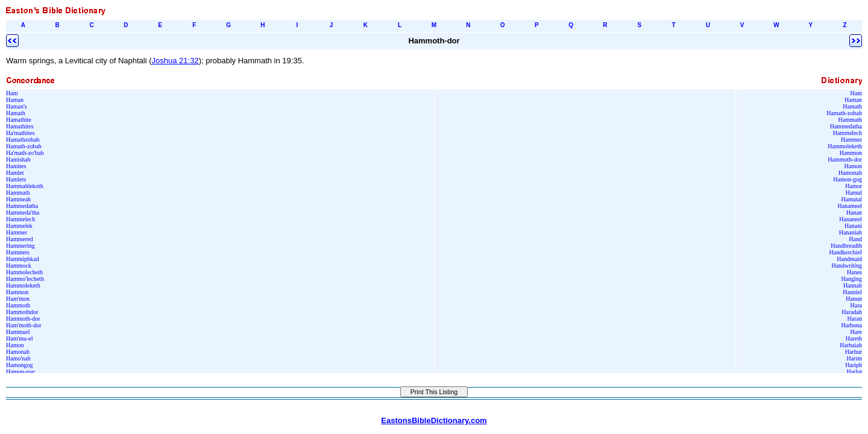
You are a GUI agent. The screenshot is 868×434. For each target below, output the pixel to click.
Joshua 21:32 (175, 61)
